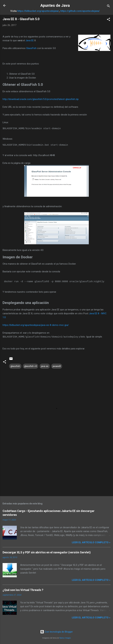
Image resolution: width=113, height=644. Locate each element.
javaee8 (57, 366)
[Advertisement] (56, 468)
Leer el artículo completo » (91, 542)
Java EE (30, 40)
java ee (45, 366)
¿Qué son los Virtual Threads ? (23, 590)
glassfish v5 (31, 366)
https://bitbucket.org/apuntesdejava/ (38, 11)
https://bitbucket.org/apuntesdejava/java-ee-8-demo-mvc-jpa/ (36, 325)
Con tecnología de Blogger (56, 632)
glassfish (15, 366)
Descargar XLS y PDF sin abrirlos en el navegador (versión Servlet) (47, 552)
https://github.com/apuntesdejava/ (80, 11)
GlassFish (31, 48)
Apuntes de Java (55, 5)
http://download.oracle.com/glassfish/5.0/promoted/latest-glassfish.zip (41, 99)
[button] (108, 20)
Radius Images (65, 638)
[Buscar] (108, 7)
